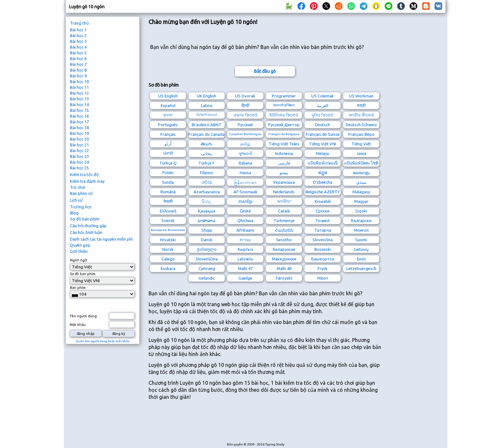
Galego (168, 259)
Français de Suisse (323, 134)
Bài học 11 (79, 87)
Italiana (245, 163)
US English (168, 96)
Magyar (361, 201)
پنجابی (207, 153)
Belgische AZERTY (323, 192)
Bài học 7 (78, 64)
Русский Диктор (284, 125)
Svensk (168, 220)
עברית (245, 240)
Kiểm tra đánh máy (87, 181)
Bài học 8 (78, 70)
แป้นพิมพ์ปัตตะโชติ (361, 163)
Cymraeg (207, 268)
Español (168, 105)
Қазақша (207, 211)
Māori (323, 278)
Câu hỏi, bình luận (86, 232)
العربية (323, 105)
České (245, 211)
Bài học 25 (79, 168)
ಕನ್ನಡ (323, 173)
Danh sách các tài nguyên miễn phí (101, 239)
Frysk (323, 268)
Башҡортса (323, 259)
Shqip (207, 230)
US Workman (361, 96)
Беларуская (284, 249)
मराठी (361, 105)
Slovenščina (207, 259)
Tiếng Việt (361, 144)
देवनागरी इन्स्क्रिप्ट (284, 105)
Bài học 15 (79, 110)
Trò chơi (78, 187)
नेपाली (168, 201)
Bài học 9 (78, 76)
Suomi (361, 240)
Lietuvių (361, 249)
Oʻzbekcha (323, 182)
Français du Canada (207, 134)
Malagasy (361, 192)
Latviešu (245, 259)
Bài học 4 (78, 47)
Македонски (284, 259)
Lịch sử (76, 200)
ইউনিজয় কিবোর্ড (284, 115)
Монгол (361, 230)
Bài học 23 (79, 156)
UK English (207, 96)
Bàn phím (78, 288)
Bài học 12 (79, 93)
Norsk (168, 249)
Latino (207, 105)
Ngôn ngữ (78, 260)
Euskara (168, 268)
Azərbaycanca (207, 192)
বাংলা (168, 115)
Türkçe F (207, 163)
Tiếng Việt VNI (323, 144)
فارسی (284, 163)
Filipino (207, 173)
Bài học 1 (78, 30)
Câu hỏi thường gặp (88, 226)
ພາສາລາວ (207, 220)
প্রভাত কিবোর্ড (245, 115)
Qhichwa (245, 220)
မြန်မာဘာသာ (245, 182)
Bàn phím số (81, 193)
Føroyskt (284, 278)
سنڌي (361, 182)
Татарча (323, 230)
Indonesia (284, 153)
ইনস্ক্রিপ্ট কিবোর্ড (207, 115)
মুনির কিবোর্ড (323, 115)
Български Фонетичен (168, 230)
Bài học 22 (79, 151)
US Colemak (323, 96)
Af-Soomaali (245, 192)
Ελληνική (168, 211)
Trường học (81, 207)
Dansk (207, 240)
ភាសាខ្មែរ (245, 201)
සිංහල (207, 201)
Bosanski (323, 249)
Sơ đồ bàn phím (85, 219)
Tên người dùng (83, 316)
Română (168, 192)
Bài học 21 (79, 145)
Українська (284, 182)
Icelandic (207, 278)
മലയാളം (361, 173)
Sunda (168, 182)
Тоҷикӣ (323, 220)
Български (361, 220)
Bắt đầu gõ (265, 71)
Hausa (245, 173)
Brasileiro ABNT (207, 125)
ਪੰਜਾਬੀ (168, 153)
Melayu (323, 153)
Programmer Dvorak (284, 97)
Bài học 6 (78, 58)
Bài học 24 (79, 162)
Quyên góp (80, 245)
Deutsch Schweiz (361, 125)
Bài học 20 (79, 139)
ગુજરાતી (245, 153)
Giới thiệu (79, 251)
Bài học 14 (79, 104)
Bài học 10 (79, 81)
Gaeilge (245, 278)
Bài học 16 (79, 116)
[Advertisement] (265, 424)
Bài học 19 (79, 133)
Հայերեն (284, 230)
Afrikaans (245, 230)
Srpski (361, 211)
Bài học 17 (79, 122)
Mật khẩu (78, 325)
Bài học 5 (78, 53)
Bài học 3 (78, 41)
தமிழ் (245, 144)
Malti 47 (245, 268)
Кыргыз (245, 249)
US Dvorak (245, 96)
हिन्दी (245, 105)
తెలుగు (207, 144)
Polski (168, 173)
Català (284, 211)
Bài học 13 (79, 99)
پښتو (284, 173)
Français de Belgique (284, 134)
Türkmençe (284, 220)
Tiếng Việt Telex (284, 144)
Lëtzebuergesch (361, 268)
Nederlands (284, 192)
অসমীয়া (284, 201)
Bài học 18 (79, 127)
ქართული (207, 249)
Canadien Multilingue (245, 134)
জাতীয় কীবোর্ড (361, 115)
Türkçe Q (168, 163)
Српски (323, 211)
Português (168, 125)
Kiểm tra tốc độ (84, 174)
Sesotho (284, 240)
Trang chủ (79, 23)
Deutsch (323, 125)
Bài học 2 (78, 35)
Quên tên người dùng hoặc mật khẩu (103, 341)
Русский (245, 125)
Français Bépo (361, 134)
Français (168, 134)
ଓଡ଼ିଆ (207, 182)
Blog (74, 213)
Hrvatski (168, 240)
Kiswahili (323, 201)
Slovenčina (323, 240)
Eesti (361, 259)
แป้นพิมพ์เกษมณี (323, 163)
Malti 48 (284, 268)
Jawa (361, 153)
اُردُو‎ (168, 144)
